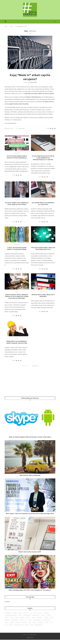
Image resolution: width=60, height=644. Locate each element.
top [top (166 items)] (12, 629)
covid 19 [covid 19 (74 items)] (20, 619)
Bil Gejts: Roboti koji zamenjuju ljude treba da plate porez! (17, 205)
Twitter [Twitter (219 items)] (20, 629)
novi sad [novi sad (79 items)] (27, 624)
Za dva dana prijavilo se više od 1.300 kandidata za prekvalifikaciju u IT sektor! (43, 158)
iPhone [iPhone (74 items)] (35, 622)
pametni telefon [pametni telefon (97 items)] (9, 627)
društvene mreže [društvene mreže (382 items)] (37, 619)
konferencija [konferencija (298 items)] (41, 622)
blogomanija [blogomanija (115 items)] (48, 617)
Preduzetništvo (17, 153)
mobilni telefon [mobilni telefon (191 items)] (20, 624)
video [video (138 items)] (37, 629)
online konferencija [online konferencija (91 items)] (43, 624)
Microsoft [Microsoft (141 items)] (12, 624)
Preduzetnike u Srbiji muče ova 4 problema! (43, 297)
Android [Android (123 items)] (15, 617)
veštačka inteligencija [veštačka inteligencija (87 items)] (29, 629)
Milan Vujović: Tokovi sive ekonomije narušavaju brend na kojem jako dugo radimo (30, 517)
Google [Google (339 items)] (12, 622)
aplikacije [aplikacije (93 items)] (28, 617)
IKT (43, 153)
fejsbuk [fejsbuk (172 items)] (7, 622)
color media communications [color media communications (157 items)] (11, 619)
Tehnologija (17, 200)
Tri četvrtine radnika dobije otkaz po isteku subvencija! (17, 157)
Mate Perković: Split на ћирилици (30, 479)
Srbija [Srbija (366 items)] (40, 627)
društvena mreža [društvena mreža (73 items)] (28, 619)
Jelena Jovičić (33, 82)
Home (6, 26)
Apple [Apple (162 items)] (37, 617)
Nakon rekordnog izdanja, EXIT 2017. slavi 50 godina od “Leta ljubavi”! (30, 594)
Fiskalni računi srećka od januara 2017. (30, 555)
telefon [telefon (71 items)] (7, 629)
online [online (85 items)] (36, 624)
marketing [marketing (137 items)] (48, 622)
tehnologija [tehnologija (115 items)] (52, 627)
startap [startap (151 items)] (45, 627)
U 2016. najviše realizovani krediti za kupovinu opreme (17, 250)
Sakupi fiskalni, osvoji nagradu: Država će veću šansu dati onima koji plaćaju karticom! (17, 299)
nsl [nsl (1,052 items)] (32, 624)
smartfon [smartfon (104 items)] (21, 627)
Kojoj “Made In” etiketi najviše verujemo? (30, 77)
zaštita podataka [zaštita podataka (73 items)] (49, 629)
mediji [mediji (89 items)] (7, 624)
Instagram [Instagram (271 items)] (23, 622)
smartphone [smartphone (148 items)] (28, 627)
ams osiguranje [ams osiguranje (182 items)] (8, 617)
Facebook (7, 605)
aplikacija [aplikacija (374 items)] (21, 617)
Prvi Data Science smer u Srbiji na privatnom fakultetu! (43, 250)
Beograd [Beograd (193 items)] (42, 617)
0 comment (20, 129)
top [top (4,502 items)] (16, 629)
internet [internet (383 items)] (29, 622)
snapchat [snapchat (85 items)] (34, 627)
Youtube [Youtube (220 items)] (42, 629)
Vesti (17, 294)
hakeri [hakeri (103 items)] (17, 622)
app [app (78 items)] (33, 617)
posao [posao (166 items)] (16, 627)
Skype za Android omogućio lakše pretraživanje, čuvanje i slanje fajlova (30, 441)
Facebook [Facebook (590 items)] (50, 619)
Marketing (30, 71)
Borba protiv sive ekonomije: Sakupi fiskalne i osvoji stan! (17, 346)
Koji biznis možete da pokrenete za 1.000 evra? (43, 204)
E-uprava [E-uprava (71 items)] (44, 619)
